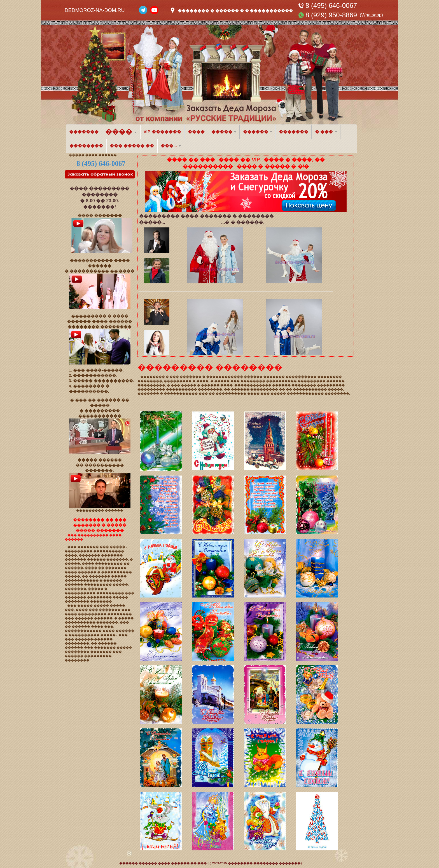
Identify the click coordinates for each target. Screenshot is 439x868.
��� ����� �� (132, 146)
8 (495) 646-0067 (331, 5)
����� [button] (224, 132)
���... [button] (171, 146)
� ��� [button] (326, 132)
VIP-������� (162, 132)
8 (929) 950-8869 (331, 15)
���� (196, 132)
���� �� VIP (239, 160)
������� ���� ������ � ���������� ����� (98, 572)
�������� (86, 146)
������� (84, 132)
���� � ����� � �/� (273, 166)
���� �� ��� (191, 160)
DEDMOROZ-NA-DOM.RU (95, 10)
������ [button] (258, 132)
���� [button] (121, 132)
